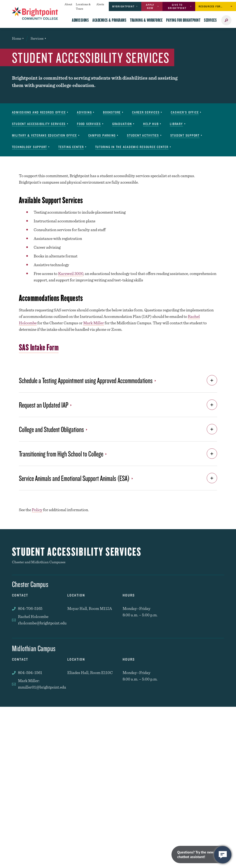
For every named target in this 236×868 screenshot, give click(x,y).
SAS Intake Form (39, 347)
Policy (37, 510)
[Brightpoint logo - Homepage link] (35, 13)
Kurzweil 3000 (71, 273)
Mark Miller (94, 323)
